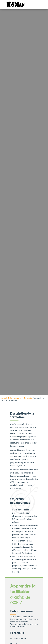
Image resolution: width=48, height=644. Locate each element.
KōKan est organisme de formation (21, 398)
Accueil (4, 398)
